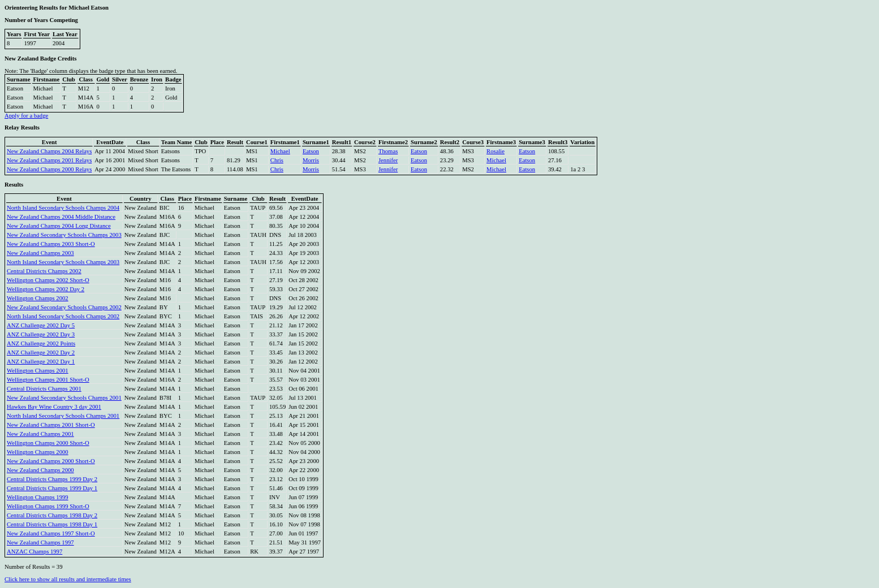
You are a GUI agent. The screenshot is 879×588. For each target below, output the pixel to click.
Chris (277, 160)
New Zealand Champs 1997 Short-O (51, 533)
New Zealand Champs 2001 (40, 434)
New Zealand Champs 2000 (40, 470)
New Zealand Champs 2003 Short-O (51, 244)
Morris (311, 160)
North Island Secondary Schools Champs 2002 (63, 316)
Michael (280, 151)
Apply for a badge (26, 116)
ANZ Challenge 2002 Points (41, 343)
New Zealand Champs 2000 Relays (49, 169)
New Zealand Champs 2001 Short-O (51, 425)
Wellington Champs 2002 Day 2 (46, 289)
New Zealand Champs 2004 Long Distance (59, 226)
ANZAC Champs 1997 (35, 552)
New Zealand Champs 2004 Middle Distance (61, 217)
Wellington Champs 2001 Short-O (48, 380)
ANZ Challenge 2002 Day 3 (41, 334)
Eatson (311, 151)
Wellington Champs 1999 (38, 497)
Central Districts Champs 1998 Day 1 (52, 524)
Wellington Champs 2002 (38, 298)
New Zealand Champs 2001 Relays (49, 160)
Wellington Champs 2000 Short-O (48, 443)
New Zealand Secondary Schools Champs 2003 (64, 235)
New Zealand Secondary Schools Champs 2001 (64, 398)
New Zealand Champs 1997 (40, 542)
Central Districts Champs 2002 (44, 271)
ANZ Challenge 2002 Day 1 (41, 362)
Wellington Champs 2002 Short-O (48, 280)
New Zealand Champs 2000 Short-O (51, 461)
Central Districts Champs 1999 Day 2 (52, 479)
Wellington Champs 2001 (38, 371)
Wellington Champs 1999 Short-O (48, 506)
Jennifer (388, 160)
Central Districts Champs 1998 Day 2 (52, 515)
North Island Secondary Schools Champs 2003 (63, 262)
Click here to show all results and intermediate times (68, 579)
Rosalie (495, 151)
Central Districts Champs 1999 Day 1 (52, 488)
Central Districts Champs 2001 (44, 389)
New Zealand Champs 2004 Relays (49, 151)
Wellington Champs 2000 (38, 452)
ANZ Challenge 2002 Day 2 (41, 353)
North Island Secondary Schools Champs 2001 (63, 416)
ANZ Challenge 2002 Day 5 (41, 325)
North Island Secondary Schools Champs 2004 (63, 208)
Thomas (388, 151)
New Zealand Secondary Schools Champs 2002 (64, 307)
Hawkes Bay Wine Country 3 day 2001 (54, 407)
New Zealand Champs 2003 (40, 253)
